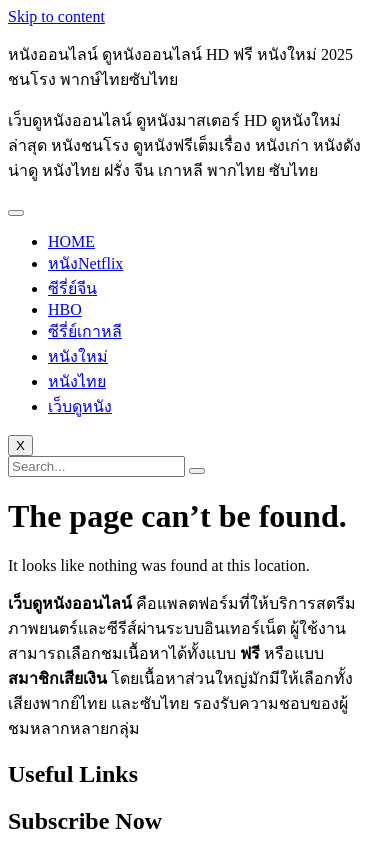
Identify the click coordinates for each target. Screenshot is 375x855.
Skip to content (56, 16)
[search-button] (197, 471)
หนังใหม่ (78, 356)
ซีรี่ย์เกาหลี (85, 331)
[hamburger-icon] (16, 213)
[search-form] (96, 466)
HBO (65, 309)
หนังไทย (77, 381)
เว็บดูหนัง (80, 406)
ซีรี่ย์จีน (72, 288)
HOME (71, 241)
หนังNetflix (85, 263)
